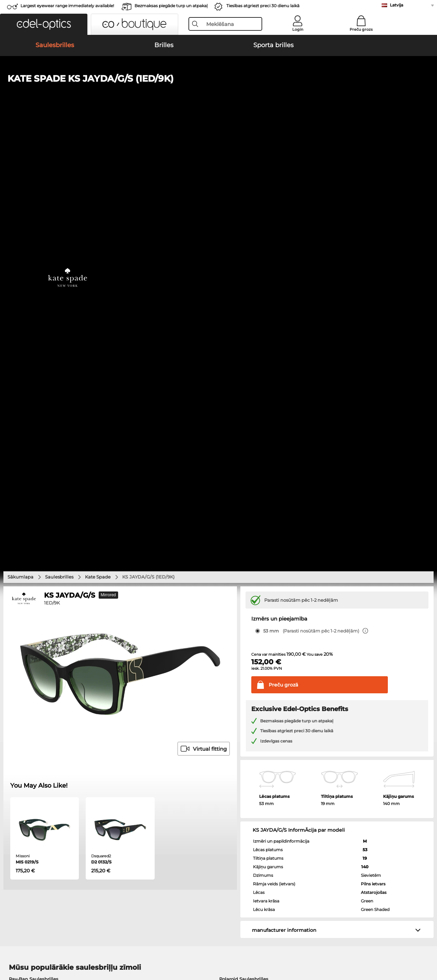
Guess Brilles (24, 646)
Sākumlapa (20, 145)
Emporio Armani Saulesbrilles (43, 571)
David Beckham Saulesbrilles (253, 580)
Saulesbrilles (59, 145)
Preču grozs (361, 29)
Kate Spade (98, 145)
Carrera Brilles (236, 646)
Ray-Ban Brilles (26, 613)
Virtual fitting (204, 317)
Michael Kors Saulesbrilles (39, 580)
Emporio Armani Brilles (36, 638)
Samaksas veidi (165, 818)
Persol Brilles (235, 613)
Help (295, 807)
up (427, 947)
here (182, 727)
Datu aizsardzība (98, 947)
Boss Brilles (233, 629)
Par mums (132, 947)
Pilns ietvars (373, 452)
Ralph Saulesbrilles (241, 571)
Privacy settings (23, 818)
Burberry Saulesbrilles (244, 555)
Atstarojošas (374, 460)
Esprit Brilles (234, 621)
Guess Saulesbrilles (241, 563)
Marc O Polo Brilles (30, 621)
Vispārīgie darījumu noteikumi (40, 947)
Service (157, 807)
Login (298, 29)
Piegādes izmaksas (170, 826)
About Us (17, 807)
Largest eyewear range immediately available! (67, 6)
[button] (44, 24)
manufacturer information (284, 498)
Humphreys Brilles (30, 629)
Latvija (397, 5)
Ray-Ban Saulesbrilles (34, 547)
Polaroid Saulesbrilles (244, 547)
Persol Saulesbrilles (31, 555)
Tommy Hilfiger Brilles (245, 638)
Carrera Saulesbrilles (32, 563)
